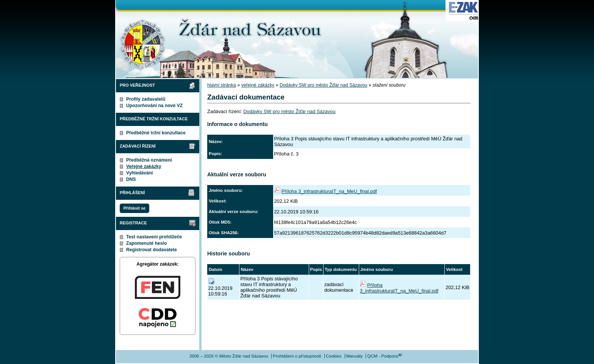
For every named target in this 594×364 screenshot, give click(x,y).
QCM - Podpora (382, 356)
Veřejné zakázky (144, 166)
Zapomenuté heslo (146, 243)
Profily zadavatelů (146, 99)
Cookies (334, 356)
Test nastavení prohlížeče (154, 237)
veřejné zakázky (258, 85)
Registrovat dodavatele (152, 250)
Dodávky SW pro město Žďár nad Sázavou (323, 85)
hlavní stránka (222, 85)
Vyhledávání (140, 173)
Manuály (355, 356)
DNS (131, 179)
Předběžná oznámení (149, 160)
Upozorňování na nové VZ (154, 106)
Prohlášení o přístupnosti (297, 356)
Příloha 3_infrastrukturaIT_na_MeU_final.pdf (329, 191)
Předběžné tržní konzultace (156, 133)
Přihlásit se (134, 208)
